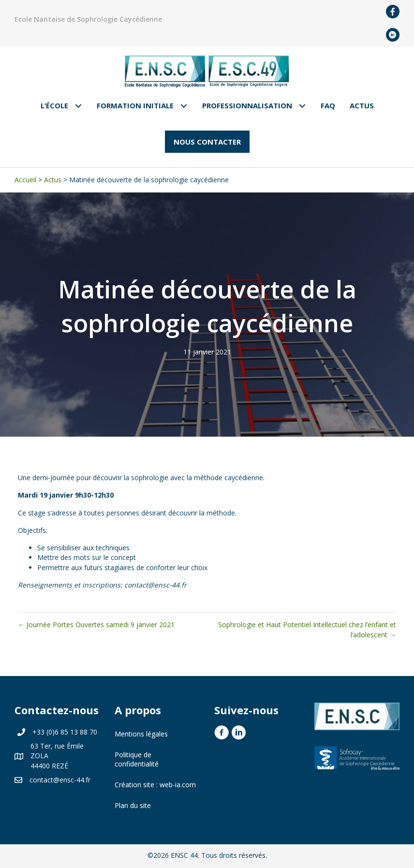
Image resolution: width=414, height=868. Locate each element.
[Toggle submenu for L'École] (79, 106)
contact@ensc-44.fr (60, 780)
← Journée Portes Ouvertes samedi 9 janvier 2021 (96, 625)
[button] (207, 142)
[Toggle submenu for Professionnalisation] (303, 106)
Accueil (25, 180)
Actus (53, 180)
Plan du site (133, 805)
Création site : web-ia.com (155, 785)
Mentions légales (141, 734)
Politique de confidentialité (137, 759)
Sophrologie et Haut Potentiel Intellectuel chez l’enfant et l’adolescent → (307, 629)
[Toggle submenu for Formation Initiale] (184, 106)
